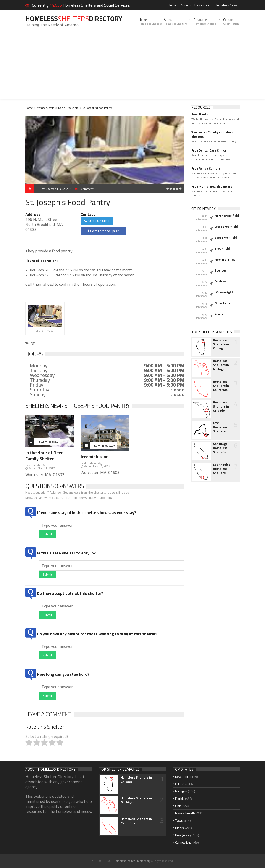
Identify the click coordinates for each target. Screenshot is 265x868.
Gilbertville (222, 303)
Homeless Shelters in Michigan (221, 365)
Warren (220, 314)
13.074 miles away (103, 446)
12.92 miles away (47, 442)
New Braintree (225, 259)
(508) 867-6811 (97, 221)
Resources (202, 5)
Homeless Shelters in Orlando (221, 406)
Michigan (181, 791)
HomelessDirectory (74, 18)
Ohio (178, 806)
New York (182, 777)
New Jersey (183, 835)
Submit (47, 534)
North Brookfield (68, 108)
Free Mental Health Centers (212, 186)
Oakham (221, 281)
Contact (231, 21)
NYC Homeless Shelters (220, 427)
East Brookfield (226, 238)
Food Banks (200, 114)
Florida (180, 799)
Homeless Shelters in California (221, 386)
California (181, 784)
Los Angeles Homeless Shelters (222, 469)
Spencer (220, 270)
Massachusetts (46, 108)
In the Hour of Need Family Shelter (44, 456)
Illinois (179, 828)
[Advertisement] (132, 67)
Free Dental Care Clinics (209, 150)
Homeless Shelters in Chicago (221, 344)
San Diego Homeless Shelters (220, 448)
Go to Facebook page (103, 231)
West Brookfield (226, 227)
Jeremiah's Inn (95, 456)
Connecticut (183, 842)
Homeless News (226, 5)
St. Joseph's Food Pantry (97, 108)
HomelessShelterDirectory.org (132, 861)
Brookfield (222, 248)
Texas (179, 820)
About (185, 5)
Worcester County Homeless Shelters (212, 134)
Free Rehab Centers (206, 168)
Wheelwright (224, 292)
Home (172, 5)
